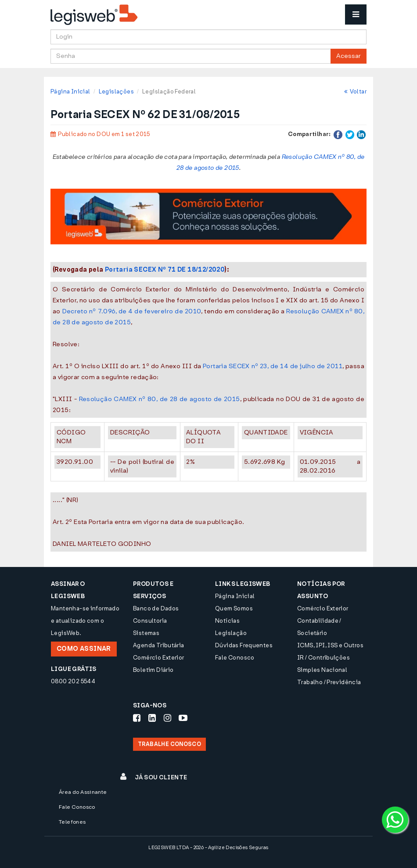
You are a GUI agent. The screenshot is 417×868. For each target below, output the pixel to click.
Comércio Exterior (159, 658)
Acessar (349, 56)
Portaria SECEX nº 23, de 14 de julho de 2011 (273, 366)
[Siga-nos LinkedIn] (152, 718)
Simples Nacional (322, 670)
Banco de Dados (156, 608)
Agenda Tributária (159, 645)
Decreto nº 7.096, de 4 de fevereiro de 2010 (132, 311)
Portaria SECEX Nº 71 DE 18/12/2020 (165, 270)
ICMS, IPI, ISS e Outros (330, 645)
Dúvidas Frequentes (244, 645)
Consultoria (150, 621)
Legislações (116, 91)
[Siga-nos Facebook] (137, 718)
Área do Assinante (83, 792)
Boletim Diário (153, 670)
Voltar (355, 91)
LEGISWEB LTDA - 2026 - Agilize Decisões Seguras (208, 848)
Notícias (227, 621)
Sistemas (146, 633)
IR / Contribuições (324, 658)
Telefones (72, 822)
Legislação (231, 633)
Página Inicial (70, 91)
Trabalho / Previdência (329, 682)
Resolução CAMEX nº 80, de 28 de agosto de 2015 (160, 399)
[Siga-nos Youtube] (183, 718)
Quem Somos (234, 608)
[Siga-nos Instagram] (167, 718)
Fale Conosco (235, 658)
